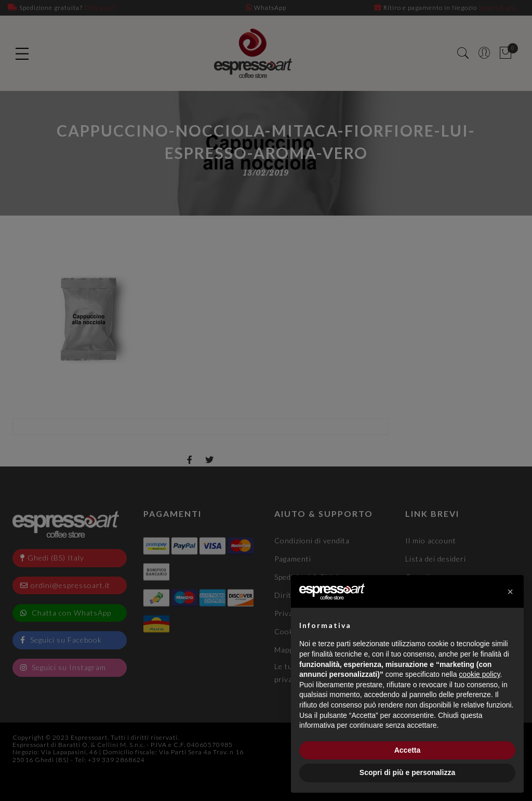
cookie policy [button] (479, 674)
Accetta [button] (408, 750)
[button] (510, 592)
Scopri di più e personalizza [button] (407, 772)
